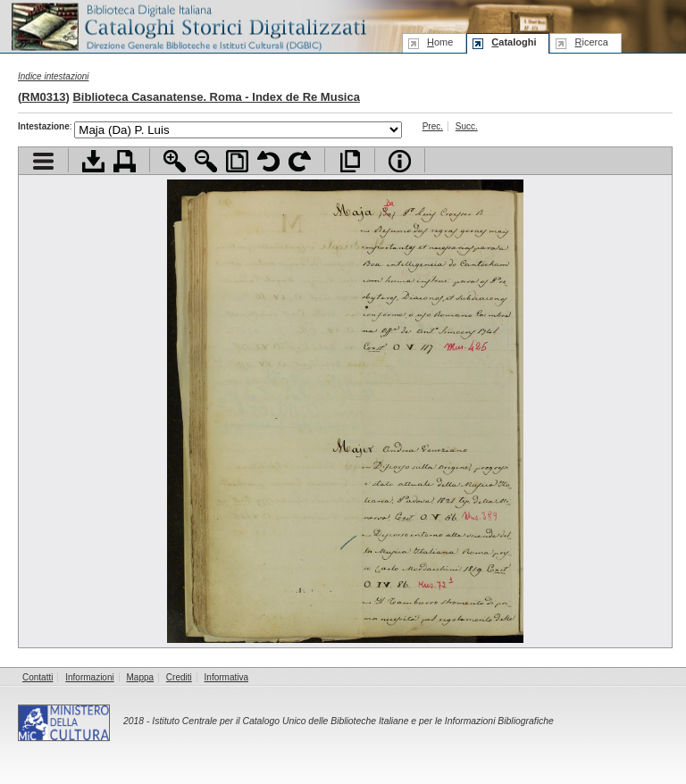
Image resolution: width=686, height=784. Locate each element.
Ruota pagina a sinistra (268, 161)
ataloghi (514, 42)
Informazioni (89, 677)
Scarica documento (93, 161)
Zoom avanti (175, 161)
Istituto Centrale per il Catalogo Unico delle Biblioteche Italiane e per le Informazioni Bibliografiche (352, 721)
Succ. (467, 126)
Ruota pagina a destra (300, 161)
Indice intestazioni (54, 76)
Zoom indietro (206, 161)
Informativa (226, 677)
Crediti (179, 677)
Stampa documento (125, 161)
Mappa (141, 677)
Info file (400, 161)
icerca (591, 42)
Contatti (38, 677)
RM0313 (43, 97)
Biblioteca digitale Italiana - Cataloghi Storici (188, 25)
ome (440, 42)
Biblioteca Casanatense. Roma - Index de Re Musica (216, 97)
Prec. (433, 126)
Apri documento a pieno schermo (350, 161)
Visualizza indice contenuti (43, 161)
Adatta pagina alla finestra (237, 161)
